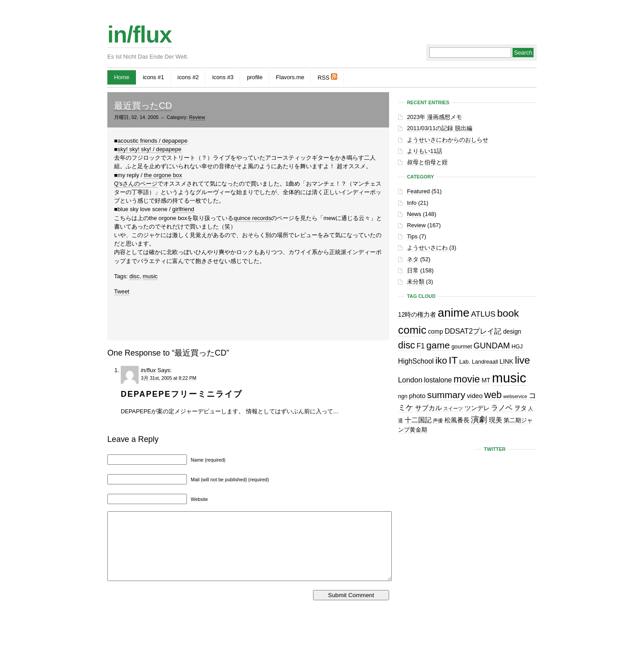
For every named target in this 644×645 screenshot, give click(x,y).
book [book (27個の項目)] (508, 313)
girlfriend (183, 209)
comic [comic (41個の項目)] (412, 330)
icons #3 (223, 77)
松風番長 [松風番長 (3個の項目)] (457, 420)
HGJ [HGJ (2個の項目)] (517, 347)
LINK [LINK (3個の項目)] (506, 362)
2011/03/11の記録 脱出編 (440, 128)
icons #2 (188, 77)
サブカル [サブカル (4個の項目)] (428, 408)
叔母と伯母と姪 (427, 162)
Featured (418, 191)
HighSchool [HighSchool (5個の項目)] (416, 361)
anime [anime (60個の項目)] (454, 313)
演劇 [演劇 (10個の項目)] (479, 419)
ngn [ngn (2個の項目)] (403, 396)
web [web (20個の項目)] (493, 395)
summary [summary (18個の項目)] (446, 395)
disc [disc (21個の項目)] (407, 345)
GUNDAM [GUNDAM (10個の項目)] (492, 346)
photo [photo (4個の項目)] (417, 396)
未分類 (416, 282)
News (414, 214)
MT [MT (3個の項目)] (486, 380)
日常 (413, 270)
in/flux (140, 35)
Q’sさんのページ (136, 184)
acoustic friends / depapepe (153, 141)
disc (134, 276)
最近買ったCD (143, 105)
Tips (412, 236)
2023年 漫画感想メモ (434, 117)
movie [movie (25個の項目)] (467, 379)
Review (197, 117)
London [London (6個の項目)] (410, 380)
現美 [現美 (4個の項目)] (496, 420)
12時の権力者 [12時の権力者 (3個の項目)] (417, 315)
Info (412, 203)
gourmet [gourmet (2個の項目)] (462, 347)
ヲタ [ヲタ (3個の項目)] (521, 408)
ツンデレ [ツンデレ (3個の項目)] (477, 408)
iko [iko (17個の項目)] (441, 360)
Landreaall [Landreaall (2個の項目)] (485, 362)
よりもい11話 (425, 151)
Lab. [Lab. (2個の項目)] (465, 362)
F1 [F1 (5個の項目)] (421, 346)
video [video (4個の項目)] (475, 396)
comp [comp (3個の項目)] (436, 332)
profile (255, 77)
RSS (327, 77)
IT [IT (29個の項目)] (453, 360)
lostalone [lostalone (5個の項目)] (438, 380)
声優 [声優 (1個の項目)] (438, 420)
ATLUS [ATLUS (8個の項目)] (483, 314)
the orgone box (163, 175)
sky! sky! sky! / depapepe (150, 149)
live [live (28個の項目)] (522, 360)
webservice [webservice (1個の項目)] (515, 396)
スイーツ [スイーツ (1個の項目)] (453, 408)
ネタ (413, 259)
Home (122, 77)
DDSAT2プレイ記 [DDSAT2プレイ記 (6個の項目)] (473, 331)
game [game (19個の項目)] (438, 345)
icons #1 (153, 77)
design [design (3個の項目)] (512, 332)
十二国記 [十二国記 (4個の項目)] (418, 420)
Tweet (122, 291)
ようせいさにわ (427, 248)
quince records (252, 218)
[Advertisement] (248, 316)
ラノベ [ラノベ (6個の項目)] (502, 407)
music (150, 276)
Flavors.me (290, 77)
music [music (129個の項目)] (509, 378)
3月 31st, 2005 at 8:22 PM (169, 378)
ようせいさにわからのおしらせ (448, 140)
